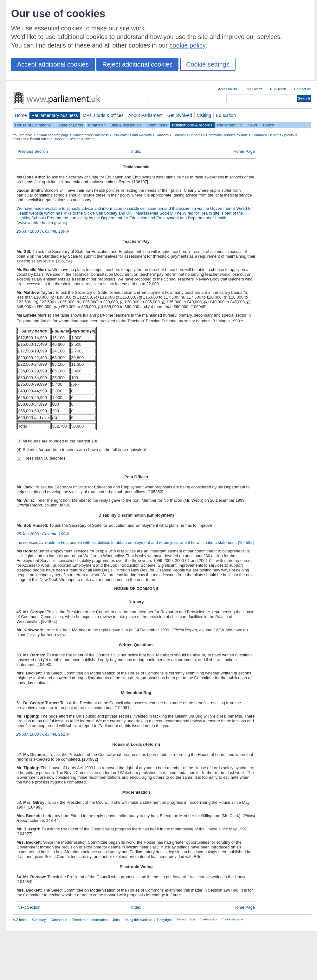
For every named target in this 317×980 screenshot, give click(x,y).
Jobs (116, 920)
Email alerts (253, 89)
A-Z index (20, 920)
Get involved (180, 115)
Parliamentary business (55, 115)
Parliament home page (52, 135)
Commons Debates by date (227, 135)
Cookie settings (208, 64)
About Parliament (146, 115)
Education (226, 115)
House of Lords (69, 125)
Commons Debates (187, 135)
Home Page (244, 151)
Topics (268, 125)
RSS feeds (278, 89)
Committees (156, 125)
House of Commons (33, 125)
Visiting (204, 115)
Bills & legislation (126, 125)
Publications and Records (132, 135)
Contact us (302, 89)
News (253, 125)
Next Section (29, 907)
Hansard (162, 135)
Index (136, 151)
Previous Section (33, 151)
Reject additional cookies (137, 64)
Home (21, 115)
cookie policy (188, 45)
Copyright (164, 920)
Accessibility (227, 89)
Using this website (138, 920)
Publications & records (192, 125)
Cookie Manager (232, 919)
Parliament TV (230, 125)
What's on (97, 125)
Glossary (39, 920)
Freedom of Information (90, 920)
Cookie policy (208, 919)
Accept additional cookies (53, 64)
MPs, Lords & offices (103, 115)
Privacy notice (186, 919)
